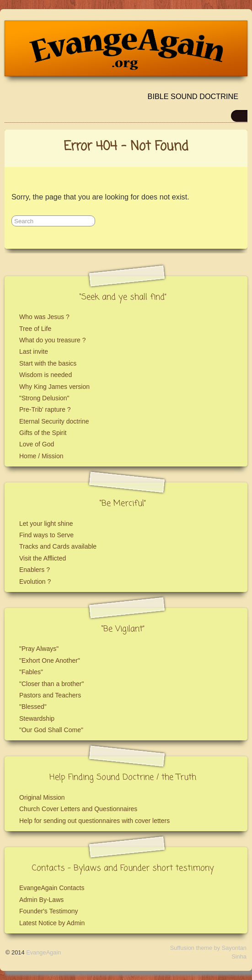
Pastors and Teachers (50, 695)
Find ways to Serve (46, 535)
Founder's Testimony (48, 911)
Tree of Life (35, 329)
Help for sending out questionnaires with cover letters (94, 821)
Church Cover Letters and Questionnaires (78, 809)
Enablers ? (35, 570)
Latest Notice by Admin (52, 923)
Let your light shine (46, 524)
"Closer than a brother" (51, 684)
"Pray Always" (39, 649)
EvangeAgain (43, 952)
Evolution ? (35, 582)
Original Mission (42, 797)
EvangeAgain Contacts (52, 888)
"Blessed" (33, 707)
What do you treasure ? (53, 340)
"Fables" (31, 672)
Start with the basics (48, 363)
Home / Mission (41, 456)
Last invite (34, 351)
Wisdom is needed (46, 375)
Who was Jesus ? (44, 317)
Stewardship (37, 718)
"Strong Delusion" (44, 398)
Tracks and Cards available (58, 546)
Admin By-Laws (41, 900)
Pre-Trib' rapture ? (45, 409)
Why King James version (54, 387)
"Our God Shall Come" (51, 730)
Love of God (37, 444)
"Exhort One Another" (50, 660)
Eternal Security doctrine (54, 421)
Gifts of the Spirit (43, 433)
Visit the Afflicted (43, 558)
